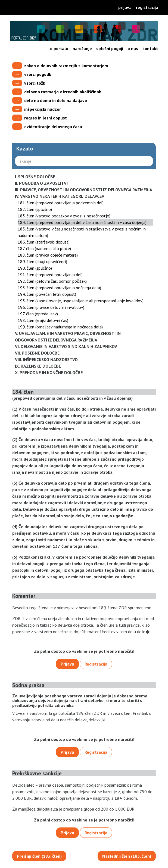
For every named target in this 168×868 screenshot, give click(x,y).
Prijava (125, 7)
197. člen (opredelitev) (38, 314)
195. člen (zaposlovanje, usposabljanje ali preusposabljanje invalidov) (81, 301)
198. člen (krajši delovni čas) (43, 320)
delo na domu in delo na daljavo (56, 100)
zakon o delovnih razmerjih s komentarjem (66, 66)
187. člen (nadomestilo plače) (44, 248)
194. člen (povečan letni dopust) (47, 294)
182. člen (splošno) (35, 209)
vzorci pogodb (38, 74)
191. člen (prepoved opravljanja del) (50, 275)
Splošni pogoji (110, 48)
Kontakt (150, 48)
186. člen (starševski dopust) (44, 242)
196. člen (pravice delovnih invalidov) (51, 307)
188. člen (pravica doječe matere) (48, 255)
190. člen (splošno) (35, 268)
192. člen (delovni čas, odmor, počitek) (52, 281)
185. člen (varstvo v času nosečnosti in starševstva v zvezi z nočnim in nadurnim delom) (82, 232)
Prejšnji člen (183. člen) (39, 856)
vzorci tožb (35, 83)
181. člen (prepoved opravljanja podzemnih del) (61, 203)
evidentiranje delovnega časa (53, 127)
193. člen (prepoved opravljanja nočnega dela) (59, 288)
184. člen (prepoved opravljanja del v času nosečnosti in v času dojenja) (82, 222)
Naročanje (82, 48)
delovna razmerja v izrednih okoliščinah (63, 92)
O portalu (59, 48)
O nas (133, 48)
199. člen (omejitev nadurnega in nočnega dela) (60, 327)
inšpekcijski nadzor (43, 109)
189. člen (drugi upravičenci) (42, 261)
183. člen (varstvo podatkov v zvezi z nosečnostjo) (64, 216)
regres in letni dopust (46, 118)
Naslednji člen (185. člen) (127, 856)
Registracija (147, 7)
